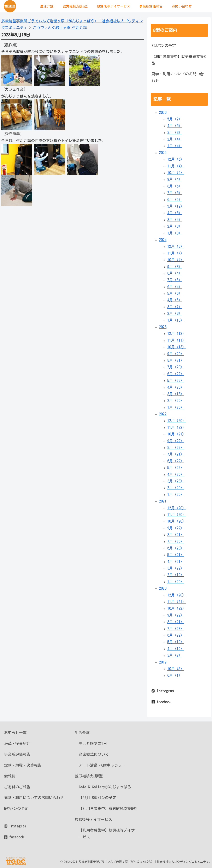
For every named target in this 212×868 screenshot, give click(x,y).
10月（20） (177, 521)
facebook (161, 702)
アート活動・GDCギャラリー (102, 765)
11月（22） (177, 427)
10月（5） (176, 669)
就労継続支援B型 (89, 776)
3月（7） (175, 307)
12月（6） (176, 159)
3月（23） (176, 481)
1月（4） (175, 146)
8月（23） (176, 447)
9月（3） (175, 267)
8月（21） (176, 360)
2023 (163, 327)
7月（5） (175, 280)
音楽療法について (94, 754)
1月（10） (176, 320)
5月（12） (176, 206)
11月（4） (176, 166)
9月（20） (176, 354)
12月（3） (176, 246)
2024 (163, 240)
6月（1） (175, 675)
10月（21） (177, 434)
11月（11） (177, 340)
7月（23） (176, 629)
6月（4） (175, 287)
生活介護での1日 (93, 743)
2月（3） (175, 226)
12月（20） (177, 421)
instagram (163, 691)
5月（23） (176, 380)
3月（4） (175, 220)
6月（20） (176, 548)
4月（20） (176, 387)
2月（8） (175, 313)
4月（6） (175, 126)
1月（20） (176, 407)
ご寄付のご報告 (17, 787)
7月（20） (176, 367)
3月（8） (175, 132)
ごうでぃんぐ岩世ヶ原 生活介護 (60, 28)
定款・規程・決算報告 (23, 765)
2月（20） (176, 400)
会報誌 (10, 776)
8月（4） (175, 273)
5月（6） (175, 293)
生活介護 (82, 733)
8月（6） (175, 186)
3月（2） (175, 655)
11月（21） (177, 602)
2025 (163, 153)
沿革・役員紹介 (17, 743)
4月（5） (175, 300)
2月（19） (176, 575)
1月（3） (175, 233)
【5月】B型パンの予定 (98, 798)
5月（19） (176, 642)
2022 (163, 414)
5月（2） (175, 119)
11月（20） (177, 515)
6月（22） (176, 374)
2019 (163, 662)
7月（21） (176, 454)
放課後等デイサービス (93, 819)
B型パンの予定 (164, 46)
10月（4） (176, 173)
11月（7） (176, 253)
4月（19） (176, 649)
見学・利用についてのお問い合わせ (178, 77)
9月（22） (176, 441)
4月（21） (176, 561)
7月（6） (175, 193)
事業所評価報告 (17, 754)
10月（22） (177, 608)
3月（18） (176, 394)
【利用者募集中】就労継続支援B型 (179, 60)
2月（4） (175, 139)
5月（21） (176, 555)
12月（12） (177, 333)
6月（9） (175, 200)
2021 (163, 501)
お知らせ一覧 (15, 733)
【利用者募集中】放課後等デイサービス (107, 833)
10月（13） (177, 347)
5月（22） (176, 468)
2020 (163, 588)
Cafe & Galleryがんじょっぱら (105, 787)
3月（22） (176, 568)
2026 (163, 112)
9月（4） (175, 179)
